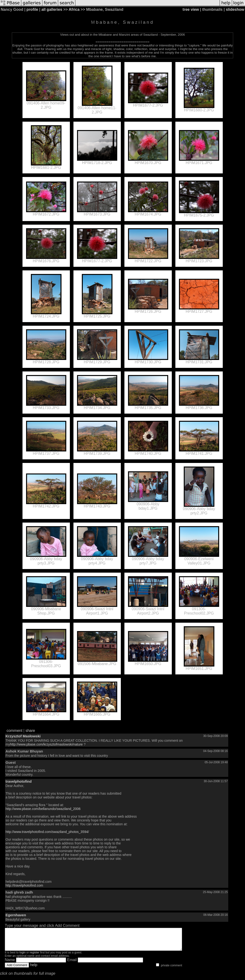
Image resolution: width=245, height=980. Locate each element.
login (22, 957)
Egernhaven (16, 915)
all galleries (52, 9)
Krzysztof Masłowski (23, 736)
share (30, 731)
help (34, 969)
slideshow (235, 9)
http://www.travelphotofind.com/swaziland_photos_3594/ (47, 832)
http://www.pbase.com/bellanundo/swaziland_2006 (43, 809)
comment (15, 731)
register (34, 957)
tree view (191, 9)
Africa (74, 9)
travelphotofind (19, 781)
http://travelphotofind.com (24, 885)
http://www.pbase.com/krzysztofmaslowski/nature (46, 744)
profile (32, 9)
